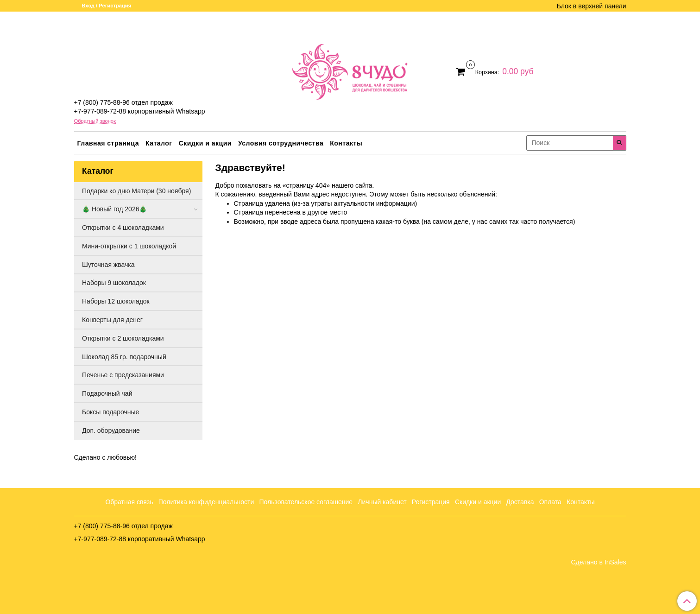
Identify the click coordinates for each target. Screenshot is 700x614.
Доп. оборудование (111, 430)
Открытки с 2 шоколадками (123, 338)
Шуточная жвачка (108, 265)
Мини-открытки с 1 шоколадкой (129, 246)
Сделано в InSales (598, 562)
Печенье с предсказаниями (123, 375)
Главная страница (108, 143)
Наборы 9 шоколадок (114, 283)
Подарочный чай (107, 393)
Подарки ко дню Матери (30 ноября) (136, 191)
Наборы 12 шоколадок (116, 301)
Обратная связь (129, 502)
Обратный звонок (95, 121)
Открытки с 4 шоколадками (123, 228)
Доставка (520, 502)
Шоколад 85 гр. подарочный (124, 357)
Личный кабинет (382, 502)
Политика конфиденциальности (206, 502)
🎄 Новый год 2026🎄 (114, 209)
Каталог (159, 143)
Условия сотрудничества (281, 143)
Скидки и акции (205, 143)
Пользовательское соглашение (306, 502)
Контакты (346, 143)
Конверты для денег (112, 320)
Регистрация (431, 502)
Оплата (550, 502)
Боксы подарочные (110, 412)
